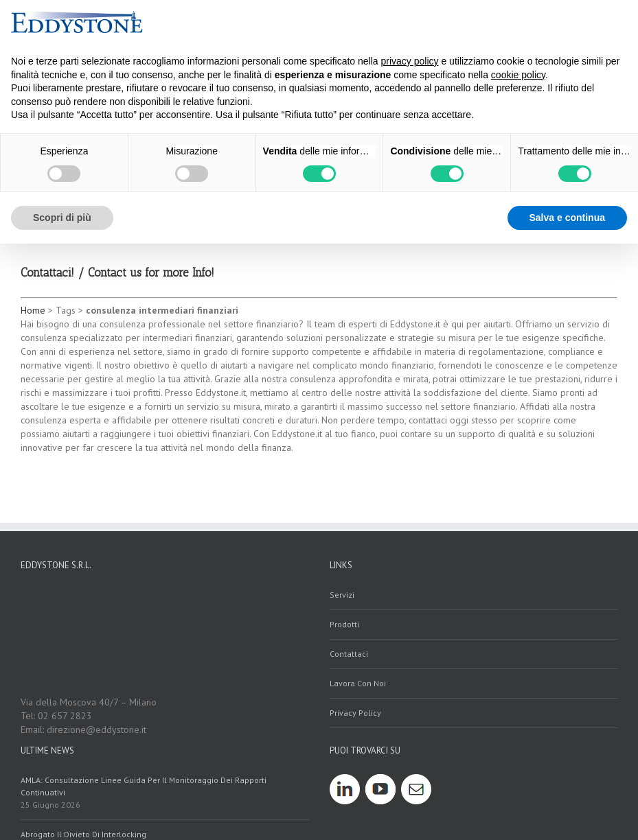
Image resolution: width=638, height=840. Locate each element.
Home (33, 310)
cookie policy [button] (518, 75)
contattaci (349, 654)
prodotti (344, 624)
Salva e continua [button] (567, 218)
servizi (342, 595)
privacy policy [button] (410, 61)
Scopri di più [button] (62, 218)
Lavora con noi (358, 683)
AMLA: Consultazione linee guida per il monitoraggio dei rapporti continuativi (144, 786)
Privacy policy (355, 713)
